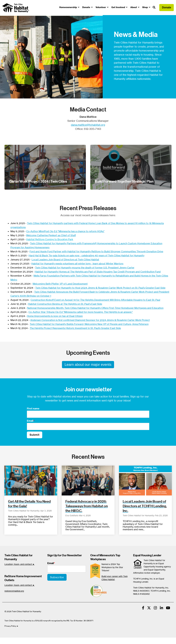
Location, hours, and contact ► (20, 564)
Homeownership (68, 7)
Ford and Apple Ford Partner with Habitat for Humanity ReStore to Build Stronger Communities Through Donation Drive (96, 251)
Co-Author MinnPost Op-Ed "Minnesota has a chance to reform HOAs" (65, 231)
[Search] (154, 8)
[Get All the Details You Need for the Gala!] (31, 481)
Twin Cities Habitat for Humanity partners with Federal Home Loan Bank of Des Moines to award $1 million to (88, 223)
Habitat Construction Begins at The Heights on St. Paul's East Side (65, 304)
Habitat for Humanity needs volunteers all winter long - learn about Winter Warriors (77, 264)
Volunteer (101, 7)
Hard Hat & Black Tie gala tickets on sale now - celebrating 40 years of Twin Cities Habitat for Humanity (87, 256)
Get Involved (118, 7)
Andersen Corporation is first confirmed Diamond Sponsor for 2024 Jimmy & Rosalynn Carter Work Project (90, 320)
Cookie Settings (12, 641)
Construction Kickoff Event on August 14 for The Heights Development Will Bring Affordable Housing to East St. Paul (95, 300)
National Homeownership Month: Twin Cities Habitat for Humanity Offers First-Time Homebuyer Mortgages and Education (95, 308)
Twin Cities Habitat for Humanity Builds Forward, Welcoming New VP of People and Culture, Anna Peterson (89, 324)
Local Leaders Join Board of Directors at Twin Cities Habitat (65, 260)
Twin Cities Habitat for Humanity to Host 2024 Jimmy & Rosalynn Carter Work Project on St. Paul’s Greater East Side (100, 288)
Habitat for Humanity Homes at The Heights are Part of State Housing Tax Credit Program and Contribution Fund (98, 272)
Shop (145, 7)
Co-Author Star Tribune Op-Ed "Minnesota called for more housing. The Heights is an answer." (81, 312)
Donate (87, 7)
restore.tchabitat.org (14, 591)
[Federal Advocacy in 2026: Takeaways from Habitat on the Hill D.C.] (88, 481)
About (134, 7)
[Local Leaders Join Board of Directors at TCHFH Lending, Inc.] (145, 481)
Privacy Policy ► (12, 626)
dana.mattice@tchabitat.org (88, 125)
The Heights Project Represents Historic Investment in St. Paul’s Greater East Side (75, 328)
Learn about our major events (88, 365)
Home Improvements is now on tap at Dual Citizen (55, 316)
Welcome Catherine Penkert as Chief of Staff (51, 235)
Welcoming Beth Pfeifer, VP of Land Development (60, 284)
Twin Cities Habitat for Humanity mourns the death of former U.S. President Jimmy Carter (85, 268)
